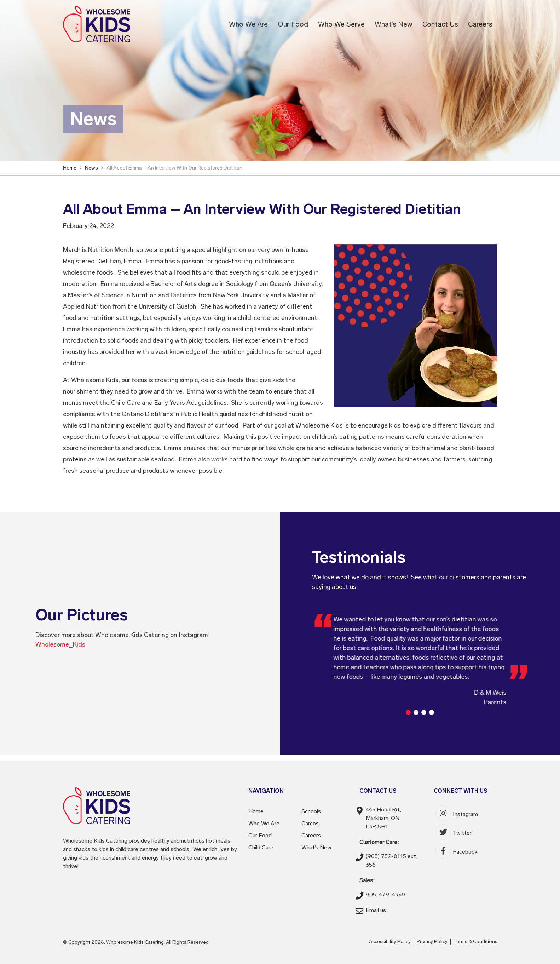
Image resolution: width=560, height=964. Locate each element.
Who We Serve (341, 24)
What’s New (394, 24)
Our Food (293, 24)
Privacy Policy (432, 942)
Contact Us (440, 24)
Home (256, 811)
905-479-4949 (386, 894)
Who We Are (248, 24)
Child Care (261, 847)
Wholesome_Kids (60, 644)
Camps (310, 823)
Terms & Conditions (475, 942)
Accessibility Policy (390, 942)
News (91, 168)
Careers (480, 24)
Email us (376, 910)
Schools (311, 811)
